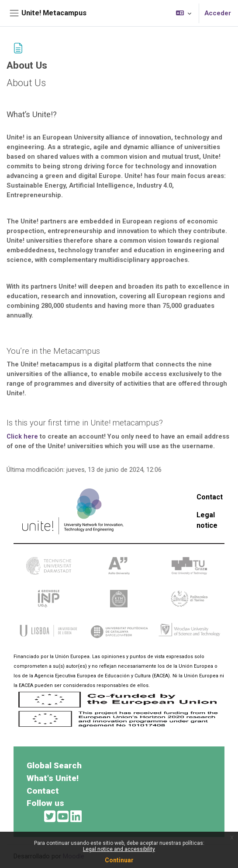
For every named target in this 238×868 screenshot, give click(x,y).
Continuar (119, 860)
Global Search (54, 765)
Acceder (218, 13)
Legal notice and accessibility (119, 849)
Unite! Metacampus (54, 13)
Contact (210, 497)
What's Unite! (53, 778)
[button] (184, 13)
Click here (22, 436)
